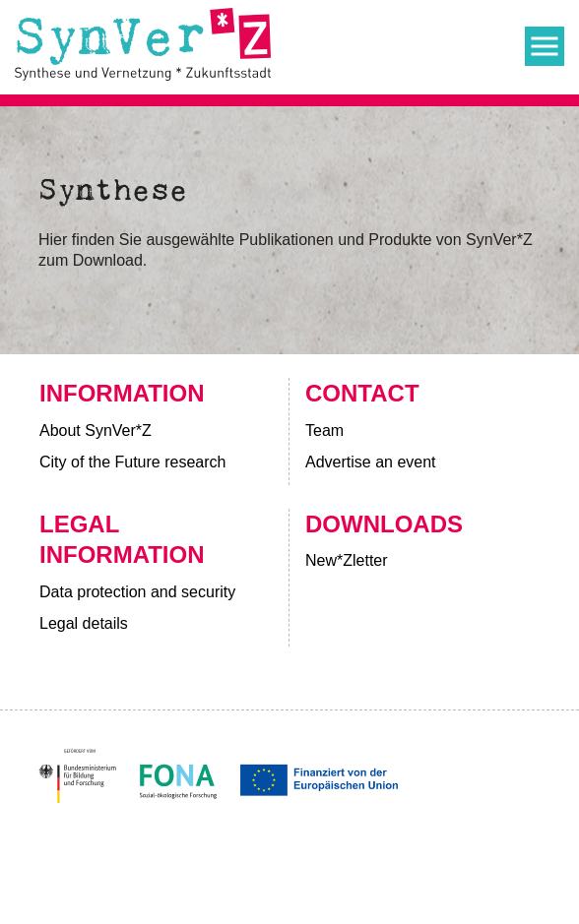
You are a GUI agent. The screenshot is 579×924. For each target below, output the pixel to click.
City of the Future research (132, 462)
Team (324, 431)
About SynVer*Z (96, 431)
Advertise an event (373, 462)
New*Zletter (347, 560)
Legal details (84, 623)
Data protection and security (137, 592)
